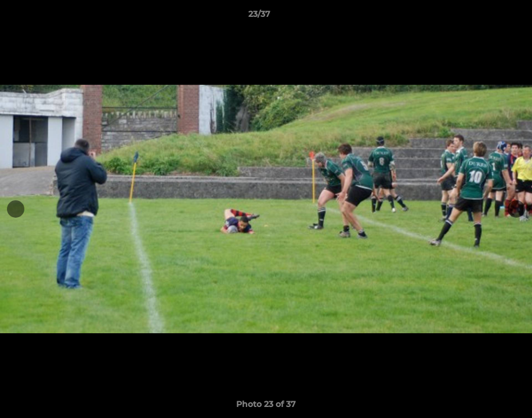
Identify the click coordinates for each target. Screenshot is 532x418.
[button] (483, 17)
